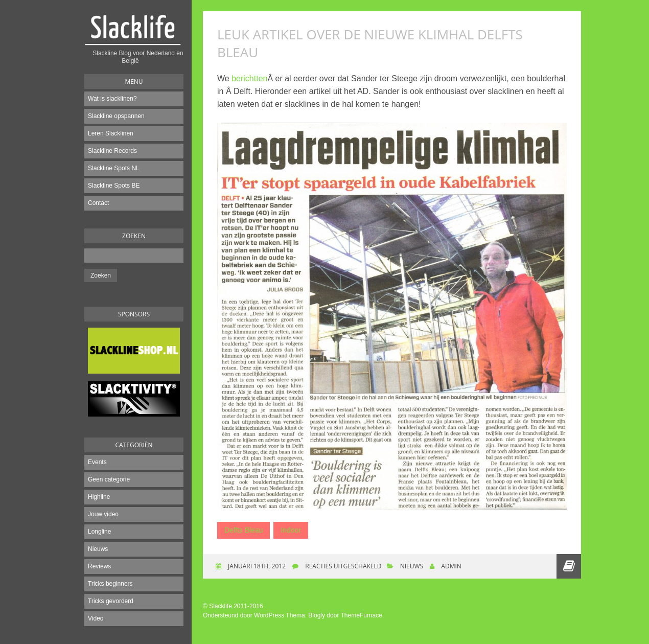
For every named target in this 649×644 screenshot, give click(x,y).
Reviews (99, 566)
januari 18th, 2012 (256, 566)
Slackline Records (112, 151)
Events (97, 462)
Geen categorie (109, 479)
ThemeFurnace (362, 615)
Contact (98, 203)
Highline (99, 497)
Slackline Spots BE (114, 186)
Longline (99, 532)
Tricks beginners (110, 584)
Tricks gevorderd (111, 601)
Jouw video (103, 514)
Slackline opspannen (116, 116)
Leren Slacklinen (111, 133)
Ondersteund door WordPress (244, 615)
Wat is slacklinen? (112, 99)
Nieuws (98, 549)
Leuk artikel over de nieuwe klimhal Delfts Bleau (370, 43)
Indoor (291, 530)
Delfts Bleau (244, 530)
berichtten (249, 78)
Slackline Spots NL (114, 168)
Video (96, 618)
